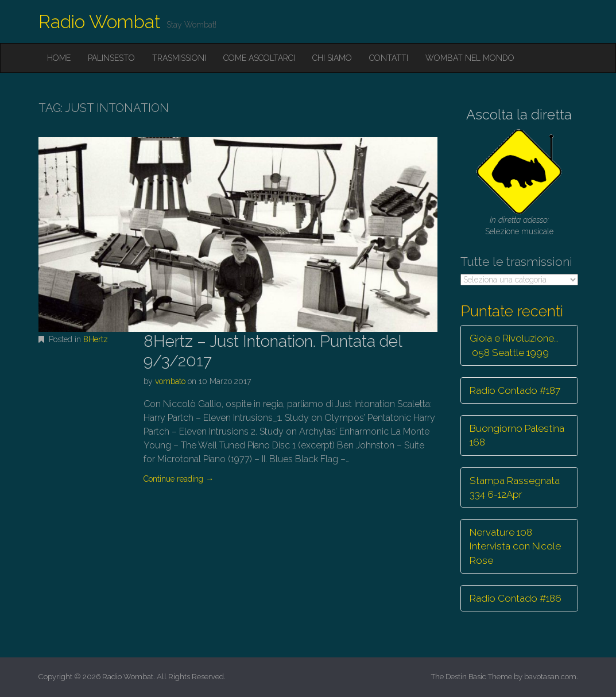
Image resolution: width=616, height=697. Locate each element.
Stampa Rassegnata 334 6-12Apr (515, 487)
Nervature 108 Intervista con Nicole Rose (515, 546)
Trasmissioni (179, 58)
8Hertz (96, 339)
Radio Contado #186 (516, 598)
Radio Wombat (100, 22)
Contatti (389, 58)
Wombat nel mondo (470, 58)
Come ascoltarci (259, 58)
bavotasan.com (550, 677)
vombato (170, 381)
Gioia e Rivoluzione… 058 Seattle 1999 (514, 345)
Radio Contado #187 (515, 390)
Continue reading (179, 479)
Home (59, 58)
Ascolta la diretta (519, 115)
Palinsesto (111, 58)
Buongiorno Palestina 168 (517, 435)
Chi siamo (332, 58)
